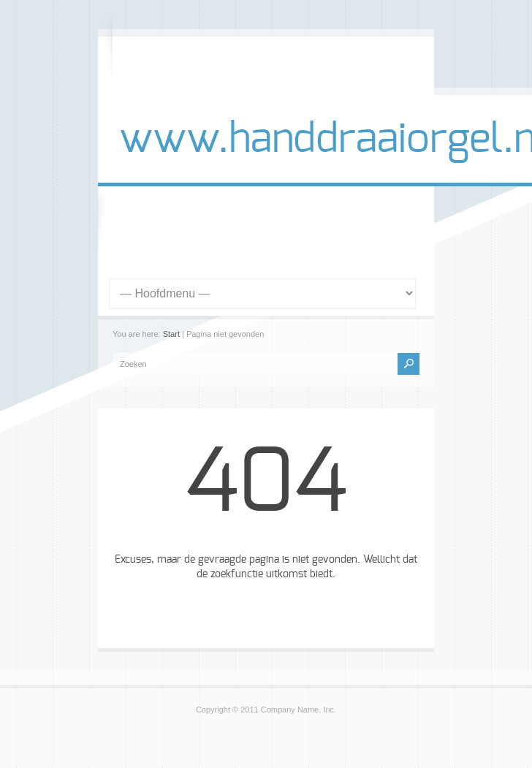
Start (171, 334)
